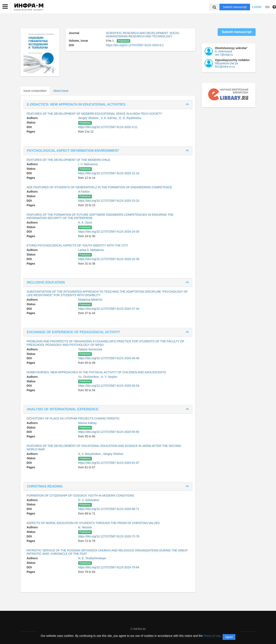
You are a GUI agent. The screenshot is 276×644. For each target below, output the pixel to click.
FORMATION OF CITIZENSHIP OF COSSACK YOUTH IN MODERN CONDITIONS (80, 496)
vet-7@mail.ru (224, 55)
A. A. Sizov (85, 223)
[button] (5, 7)
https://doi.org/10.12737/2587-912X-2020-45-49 (109, 358)
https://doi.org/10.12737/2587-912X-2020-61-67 (109, 463)
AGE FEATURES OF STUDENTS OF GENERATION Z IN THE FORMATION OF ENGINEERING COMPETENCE (99, 187)
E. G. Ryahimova (130, 118)
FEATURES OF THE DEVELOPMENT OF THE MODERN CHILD (68, 160)
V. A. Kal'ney (109, 118)
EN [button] (267, 7)
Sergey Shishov (89, 118)
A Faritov (84, 192)
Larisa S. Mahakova (91, 250)
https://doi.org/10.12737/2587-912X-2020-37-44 (109, 309)
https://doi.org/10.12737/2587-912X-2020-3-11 (108, 127)
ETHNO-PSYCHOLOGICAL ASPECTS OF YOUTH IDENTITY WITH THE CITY (77, 245)
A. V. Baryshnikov (90, 454)
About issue (61, 91)
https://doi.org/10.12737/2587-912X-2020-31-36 (109, 259)
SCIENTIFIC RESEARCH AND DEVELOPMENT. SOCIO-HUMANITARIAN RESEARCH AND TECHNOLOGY (143, 35)
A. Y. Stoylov (109, 377)
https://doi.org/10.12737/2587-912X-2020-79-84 (109, 567)
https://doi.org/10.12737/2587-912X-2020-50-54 (109, 386)
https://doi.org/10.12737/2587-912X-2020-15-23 (109, 201)
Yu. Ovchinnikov (89, 377)
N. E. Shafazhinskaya (92, 558)
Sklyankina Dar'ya (226, 63)
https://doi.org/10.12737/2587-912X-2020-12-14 (109, 173)
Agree (229, 637)
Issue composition (35, 91)
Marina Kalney (87, 423)
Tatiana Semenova (90, 349)
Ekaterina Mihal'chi (90, 300)
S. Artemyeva (224, 51)
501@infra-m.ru (225, 67)
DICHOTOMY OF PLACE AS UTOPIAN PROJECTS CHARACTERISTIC (73, 418)
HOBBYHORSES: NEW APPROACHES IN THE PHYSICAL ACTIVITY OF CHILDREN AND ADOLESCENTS (96, 372)
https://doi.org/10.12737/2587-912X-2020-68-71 (109, 509)
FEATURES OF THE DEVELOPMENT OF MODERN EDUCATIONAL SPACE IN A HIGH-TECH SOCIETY (94, 114)
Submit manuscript (235, 7)
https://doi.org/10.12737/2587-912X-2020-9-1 (135, 45)
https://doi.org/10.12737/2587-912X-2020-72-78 (109, 536)
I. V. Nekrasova (88, 164)
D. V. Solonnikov (89, 500)
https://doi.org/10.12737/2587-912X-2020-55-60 (109, 432)
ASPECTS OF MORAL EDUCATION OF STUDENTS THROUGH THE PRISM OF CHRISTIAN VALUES (93, 523)
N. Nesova (85, 527)
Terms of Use (212, 636)
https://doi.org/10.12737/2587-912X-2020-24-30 (109, 232)
